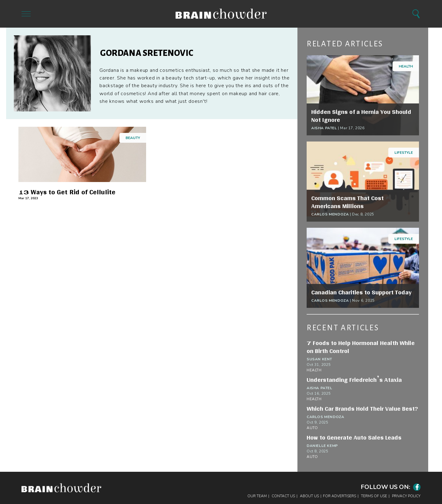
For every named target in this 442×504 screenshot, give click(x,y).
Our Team (257, 496)
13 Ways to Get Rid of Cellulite (67, 192)
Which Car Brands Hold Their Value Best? (362, 409)
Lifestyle (404, 153)
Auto (312, 428)
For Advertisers (339, 496)
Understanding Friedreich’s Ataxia (354, 380)
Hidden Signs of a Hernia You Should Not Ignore (361, 116)
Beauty (133, 138)
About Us (309, 496)
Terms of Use (374, 496)
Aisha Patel (324, 128)
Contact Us (283, 496)
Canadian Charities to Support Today (361, 292)
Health (406, 66)
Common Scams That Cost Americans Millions (347, 202)
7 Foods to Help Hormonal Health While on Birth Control (361, 347)
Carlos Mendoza (330, 214)
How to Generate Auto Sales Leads (354, 437)
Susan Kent (319, 359)
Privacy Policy (406, 496)
